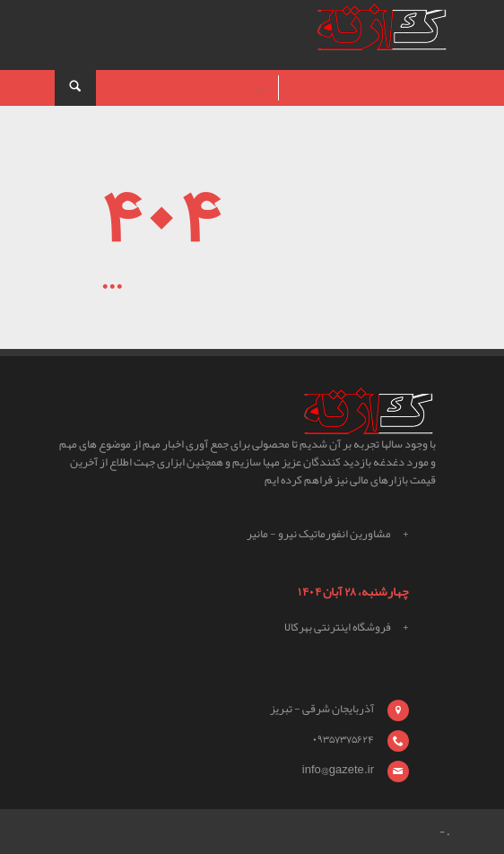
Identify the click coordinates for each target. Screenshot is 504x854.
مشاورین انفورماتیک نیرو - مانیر (319, 534)
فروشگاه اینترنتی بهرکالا (338, 627)
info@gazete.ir (338, 770)
